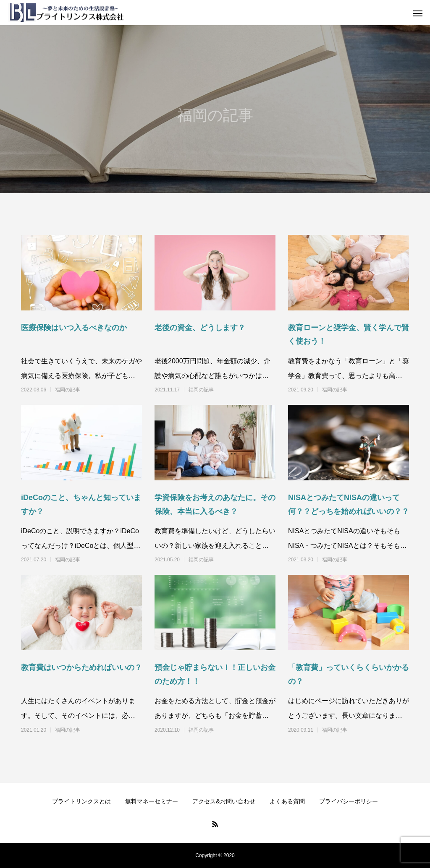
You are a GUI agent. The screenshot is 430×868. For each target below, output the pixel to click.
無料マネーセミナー (152, 801)
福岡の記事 (68, 390)
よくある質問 (287, 801)
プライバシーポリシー (349, 801)
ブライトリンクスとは (81, 801)
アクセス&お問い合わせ (224, 801)
